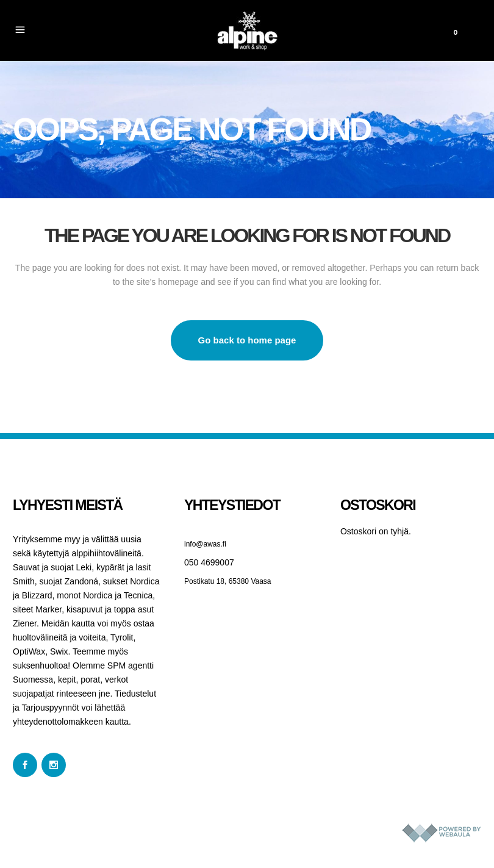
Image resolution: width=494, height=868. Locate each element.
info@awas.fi (205, 544)
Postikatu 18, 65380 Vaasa (228, 581)
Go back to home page (247, 340)
